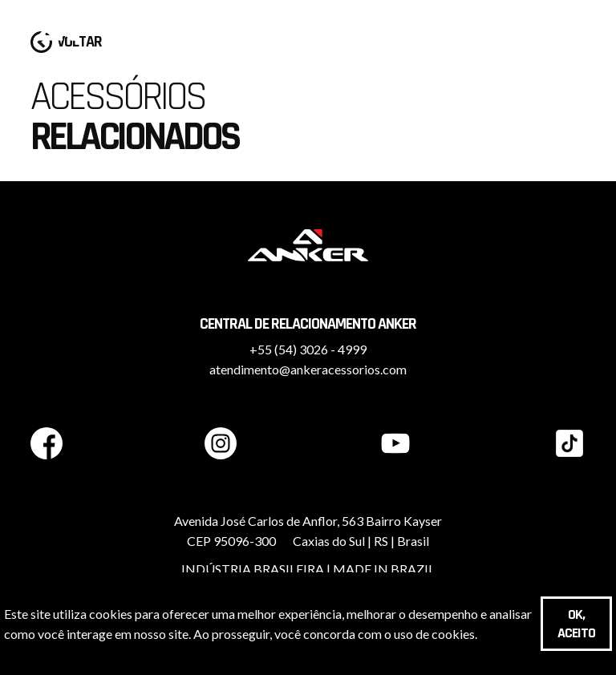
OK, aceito (576, 624)
